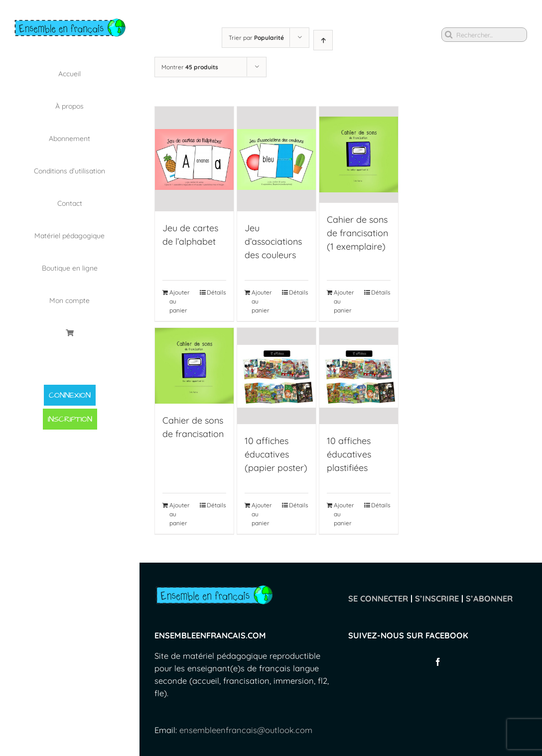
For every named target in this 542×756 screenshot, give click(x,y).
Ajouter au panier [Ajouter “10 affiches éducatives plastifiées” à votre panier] (344, 515)
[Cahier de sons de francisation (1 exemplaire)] (359, 154)
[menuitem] (70, 74)
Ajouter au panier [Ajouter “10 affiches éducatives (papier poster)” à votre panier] (262, 515)
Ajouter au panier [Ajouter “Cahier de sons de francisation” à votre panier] (180, 515)
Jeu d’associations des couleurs (273, 242)
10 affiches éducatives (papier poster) (276, 455)
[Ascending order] (323, 40)
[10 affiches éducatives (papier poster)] (276, 377)
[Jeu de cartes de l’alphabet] (194, 159)
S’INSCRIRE (437, 599)
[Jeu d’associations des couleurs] (276, 159)
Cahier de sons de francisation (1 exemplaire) (357, 232)
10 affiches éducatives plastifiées (349, 455)
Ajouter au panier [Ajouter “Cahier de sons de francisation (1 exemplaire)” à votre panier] (344, 302)
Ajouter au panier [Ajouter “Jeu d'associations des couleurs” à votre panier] (262, 302)
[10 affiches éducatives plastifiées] (359, 377)
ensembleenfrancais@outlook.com (246, 730)
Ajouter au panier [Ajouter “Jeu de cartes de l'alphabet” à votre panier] (180, 302)
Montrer (190, 67)
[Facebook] (438, 662)
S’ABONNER (489, 599)
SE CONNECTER (378, 599)
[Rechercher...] (484, 35)
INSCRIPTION (70, 419)
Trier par (256, 38)
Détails (216, 293)
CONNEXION (70, 395)
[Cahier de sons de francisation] (194, 366)
